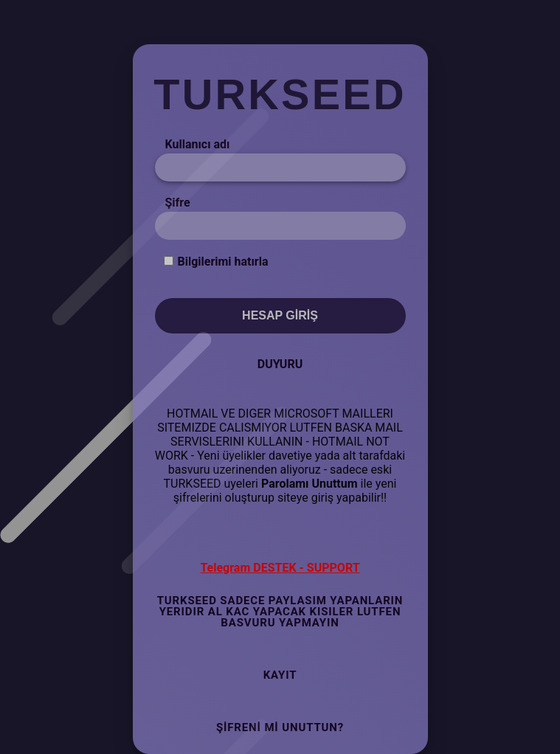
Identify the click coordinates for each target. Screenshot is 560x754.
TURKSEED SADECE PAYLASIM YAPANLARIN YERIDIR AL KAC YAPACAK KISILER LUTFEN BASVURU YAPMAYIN (280, 612)
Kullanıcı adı (198, 144)
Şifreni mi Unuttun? (280, 727)
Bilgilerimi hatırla (222, 262)
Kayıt (280, 675)
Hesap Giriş (280, 315)
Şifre (178, 203)
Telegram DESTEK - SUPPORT (280, 568)
